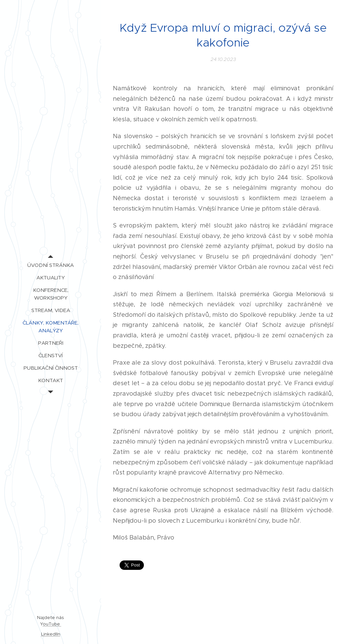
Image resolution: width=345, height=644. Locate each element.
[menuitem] (51, 265)
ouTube (52, 624)
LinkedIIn (51, 634)
